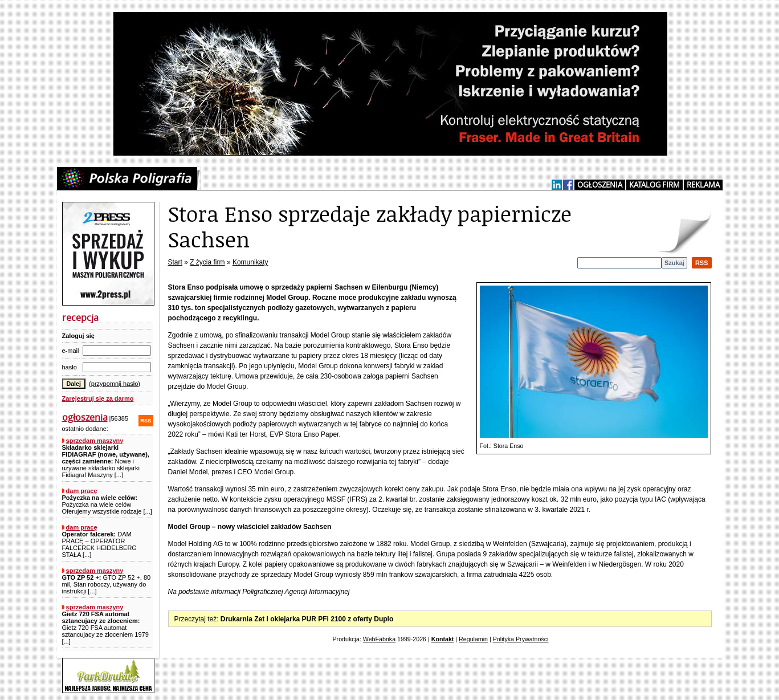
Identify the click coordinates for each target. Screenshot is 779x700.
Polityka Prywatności (521, 639)
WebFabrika (379, 639)
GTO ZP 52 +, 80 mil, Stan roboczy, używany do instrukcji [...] (107, 584)
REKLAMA (703, 185)
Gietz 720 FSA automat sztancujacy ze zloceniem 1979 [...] (105, 628)
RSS (146, 421)
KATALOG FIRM (654, 185)
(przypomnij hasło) (115, 384)
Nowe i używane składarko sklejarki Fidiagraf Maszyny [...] (106, 461)
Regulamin (473, 639)
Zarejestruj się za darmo (98, 398)
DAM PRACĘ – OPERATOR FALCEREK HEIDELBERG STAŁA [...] (99, 544)
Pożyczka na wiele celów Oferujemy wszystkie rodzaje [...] (107, 504)
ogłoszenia (85, 417)
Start (175, 262)
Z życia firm (207, 262)
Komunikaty (250, 262)
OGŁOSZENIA (600, 185)
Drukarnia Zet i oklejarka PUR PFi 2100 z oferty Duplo (307, 619)
